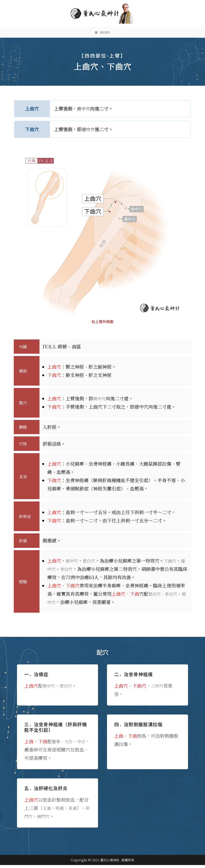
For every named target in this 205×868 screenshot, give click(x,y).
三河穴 (158, 689)
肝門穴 (31, 819)
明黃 (61, 811)
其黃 (75, 811)
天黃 (47, 811)
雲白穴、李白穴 (164, 597)
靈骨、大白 (63, 744)
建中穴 (88, 132)
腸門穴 (50, 819)
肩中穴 (84, 112)
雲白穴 (91, 564)
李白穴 (73, 572)
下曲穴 (174, 564)
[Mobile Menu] (103, 34)
